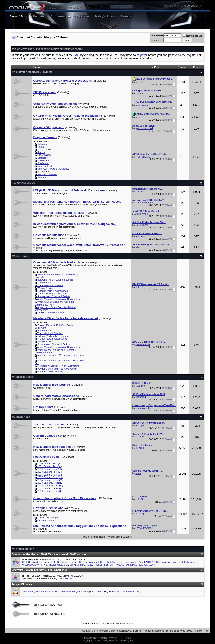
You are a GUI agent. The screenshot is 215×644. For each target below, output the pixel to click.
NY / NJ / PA (44, 149)
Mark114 (74, 565)
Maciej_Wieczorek (59, 565)
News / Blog (18, 16)
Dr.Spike (54, 592)
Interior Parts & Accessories (52, 293)
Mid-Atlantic (44, 172)
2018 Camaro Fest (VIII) (50, 472)
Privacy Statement (153, 631)
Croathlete (83, 592)
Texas (41, 147)
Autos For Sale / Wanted (50, 371)
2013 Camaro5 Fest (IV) (50, 483)
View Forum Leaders (120, 537)
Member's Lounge (23, 377)
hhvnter (191, 562)
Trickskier (120, 565)
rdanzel (140, 247)
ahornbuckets (128, 592)
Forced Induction (46, 283)
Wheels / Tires (45, 288)
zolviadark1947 (147, 565)
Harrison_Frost (169, 562)
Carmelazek (142, 225)
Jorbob (99, 592)
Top (206, 631)
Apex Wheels (142, 214)
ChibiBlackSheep (109, 562)
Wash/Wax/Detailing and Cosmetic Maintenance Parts (54, 303)
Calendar (83, 16)
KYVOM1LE (142, 437)
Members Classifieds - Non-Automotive (58, 366)
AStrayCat (114, 592)
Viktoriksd (141, 397)
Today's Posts (105, 16)
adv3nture (39, 562)
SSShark (109, 565)
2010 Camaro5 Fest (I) (50, 491)
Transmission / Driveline (50, 285)
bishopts (140, 425)
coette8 (140, 82)
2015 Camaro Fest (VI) (50, 475)
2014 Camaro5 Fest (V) (50, 480)
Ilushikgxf (141, 386)
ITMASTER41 (143, 157)
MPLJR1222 (87, 565)
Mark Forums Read (94, 537)
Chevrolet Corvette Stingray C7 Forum (119, 631)
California (42, 144)
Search (126, 16)
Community (61, 16)
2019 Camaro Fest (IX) (50, 469)
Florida (41, 152)
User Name (157, 35)
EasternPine (136, 562)
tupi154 (140, 287)
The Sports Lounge (48, 517)
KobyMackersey (30, 565)
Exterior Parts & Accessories (53, 291)
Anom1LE (51, 562)
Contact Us (89, 631)
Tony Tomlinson (68, 592)
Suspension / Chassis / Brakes (54, 344)
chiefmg (140, 514)
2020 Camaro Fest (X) (49, 463)
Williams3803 (143, 344)
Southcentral (44, 161)
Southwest (43, 163)
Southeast (43, 158)
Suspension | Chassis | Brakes (54, 296)
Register (39, 16)
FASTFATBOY (152, 562)
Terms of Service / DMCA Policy (184, 631)
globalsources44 (144, 128)
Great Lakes (44, 155)
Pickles (99, 565)
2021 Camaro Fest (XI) (50, 466)
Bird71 (74, 562)
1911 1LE (27, 562)
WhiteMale (132, 565)
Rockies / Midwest (47, 174)
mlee (138, 117)
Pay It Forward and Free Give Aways (57, 369)
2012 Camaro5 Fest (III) (50, 486)
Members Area (21, 417)
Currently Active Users (25, 554)
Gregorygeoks (143, 408)
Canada (42, 177)
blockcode (141, 236)
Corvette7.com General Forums (32, 72)
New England (45, 166)
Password (156, 40)
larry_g (44, 565)
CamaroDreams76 (89, 562)
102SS (139, 499)
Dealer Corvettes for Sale (51, 312)
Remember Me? (193, 36)
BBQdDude (63, 562)
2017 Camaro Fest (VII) (50, 477)
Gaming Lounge (46, 520)
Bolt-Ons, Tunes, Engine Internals (55, 280)
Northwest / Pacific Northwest (53, 169)
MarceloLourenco (145, 203)
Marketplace (20, 256)
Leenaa (140, 93)
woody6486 (42, 592)
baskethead (28, 592)
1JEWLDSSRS (144, 528)
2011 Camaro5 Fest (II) (50, 488)
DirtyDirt (124, 562)
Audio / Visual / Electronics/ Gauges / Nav (59, 299)
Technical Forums (23, 183)
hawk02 (182, 562)
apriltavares (142, 105)
